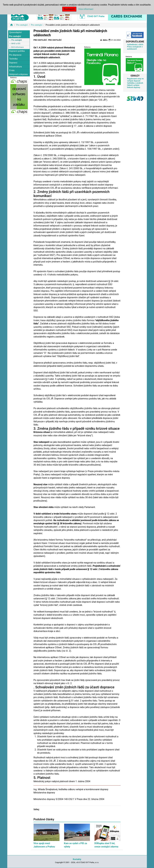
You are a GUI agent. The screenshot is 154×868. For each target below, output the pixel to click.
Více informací (86, 9)
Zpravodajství (15, 32)
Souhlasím (69, 9)
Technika (13, 59)
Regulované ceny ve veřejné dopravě (135, 80)
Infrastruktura (15, 67)
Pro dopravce (15, 55)
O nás (12, 70)
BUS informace (18, 47)
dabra (104, 40)
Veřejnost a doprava (18, 74)
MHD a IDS (16, 43)
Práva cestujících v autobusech (135, 48)
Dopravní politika (17, 51)
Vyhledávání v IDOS (135, 45)
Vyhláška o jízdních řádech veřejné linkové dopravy (135, 85)
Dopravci (13, 63)
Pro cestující (22, 25)
